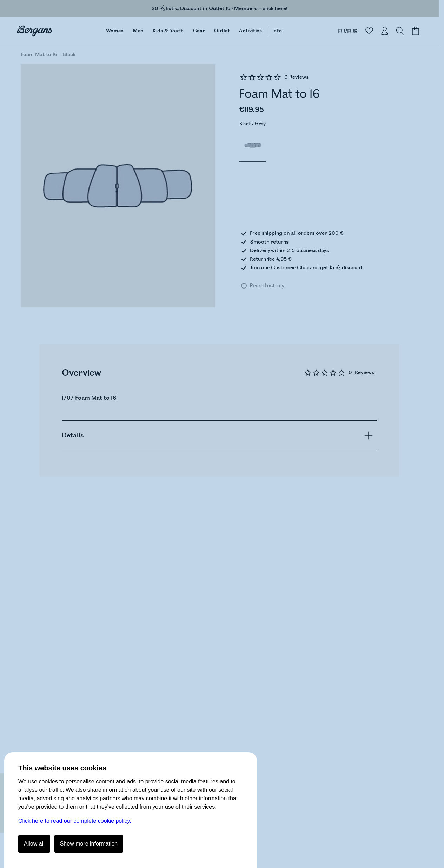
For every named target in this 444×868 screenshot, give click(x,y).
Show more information (89, 844)
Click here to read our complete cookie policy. (75, 821)
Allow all (34, 844)
